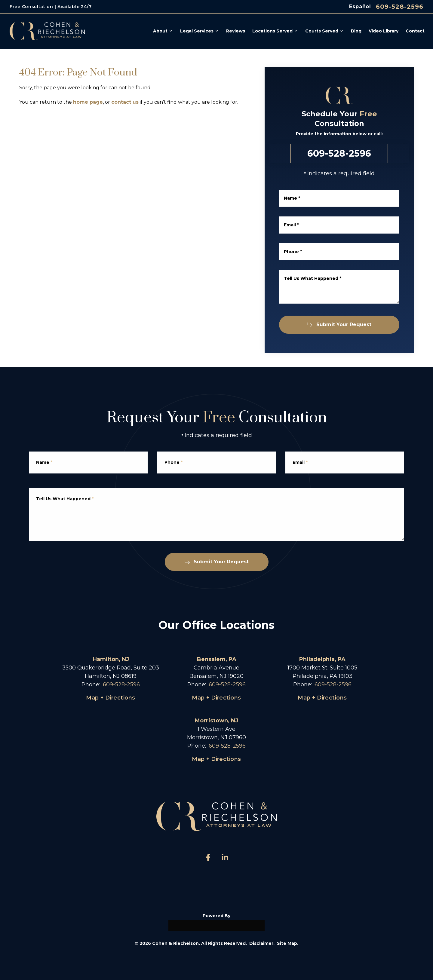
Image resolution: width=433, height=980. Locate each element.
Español (360, 6)
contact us (125, 102)
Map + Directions (111, 698)
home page (88, 102)
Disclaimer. (262, 943)
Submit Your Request (342, 325)
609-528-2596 (400, 7)
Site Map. (288, 943)
